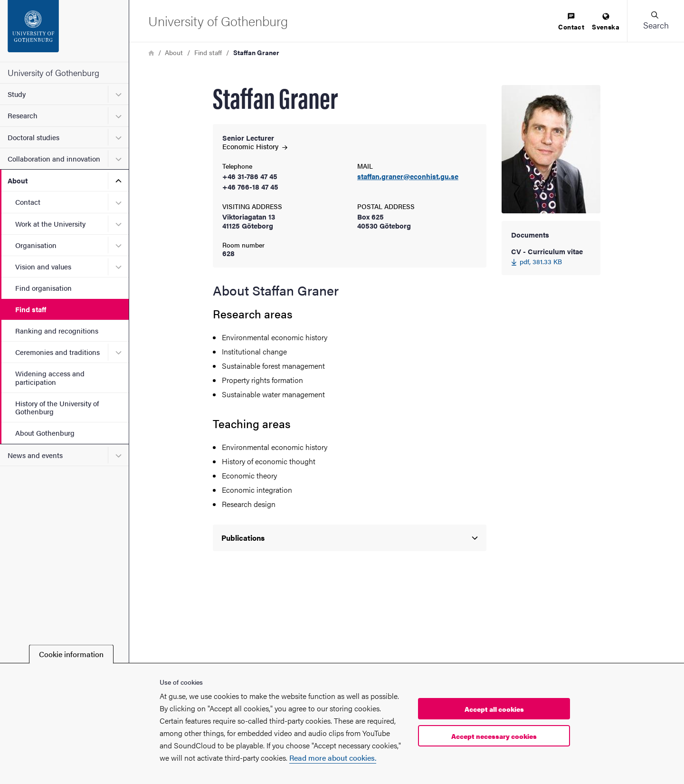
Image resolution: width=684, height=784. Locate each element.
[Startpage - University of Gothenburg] (64, 31)
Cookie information (71, 654)
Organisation (36, 245)
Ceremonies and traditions (57, 352)
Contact (28, 202)
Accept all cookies (494, 709)
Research (23, 115)
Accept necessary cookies (494, 736)
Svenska (606, 22)
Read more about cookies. (333, 758)
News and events (35, 455)
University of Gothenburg (53, 72)
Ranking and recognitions (57, 330)
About (18, 180)
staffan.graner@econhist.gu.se (408, 177)
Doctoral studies (33, 137)
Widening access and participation (50, 377)
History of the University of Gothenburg (57, 407)
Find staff (31, 309)
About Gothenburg (45, 433)
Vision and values (43, 266)
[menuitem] (571, 22)
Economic (255, 146)
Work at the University (50, 224)
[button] (655, 21)
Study (17, 94)
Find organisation (43, 288)
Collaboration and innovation (54, 158)
